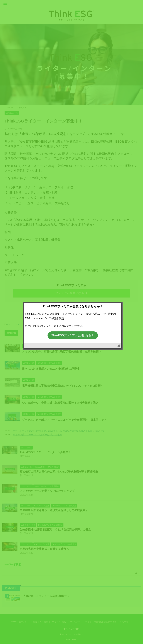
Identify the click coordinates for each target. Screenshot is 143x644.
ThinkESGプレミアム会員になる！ (73, 335)
